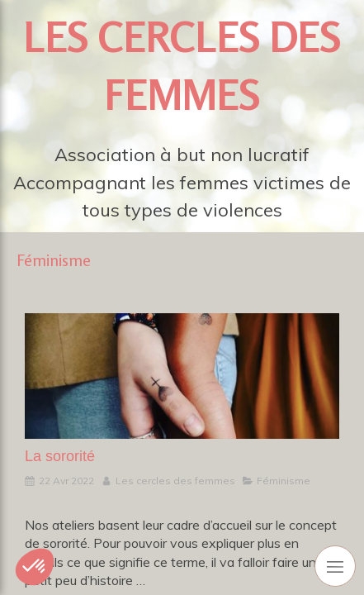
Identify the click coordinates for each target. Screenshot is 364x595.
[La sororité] (182, 376)
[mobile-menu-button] (335, 566)
